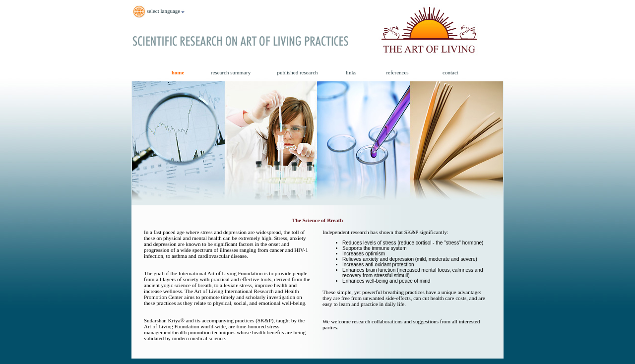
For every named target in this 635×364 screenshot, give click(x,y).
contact (450, 72)
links (351, 72)
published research (297, 72)
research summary (231, 72)
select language (159, 12)
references (397, 72)
